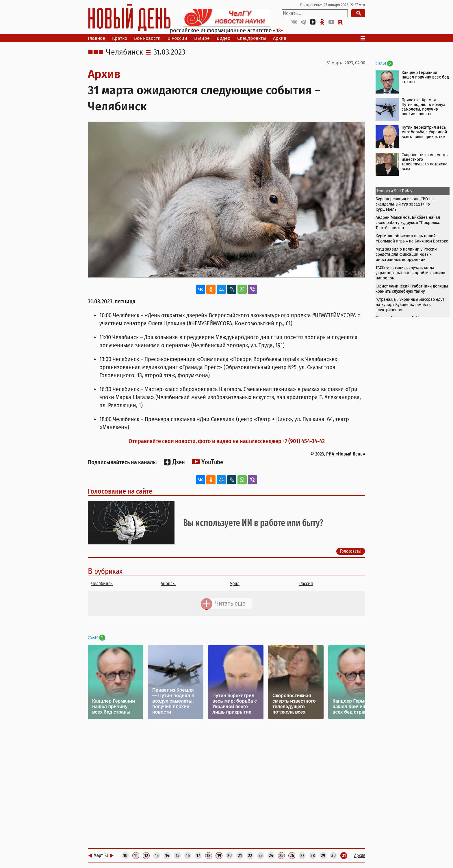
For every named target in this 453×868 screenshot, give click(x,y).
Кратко (120, 38)
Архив (280, 38)
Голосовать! (351, 551)
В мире (202, 38)
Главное (96, 38)
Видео (223, 38)
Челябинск (124, 52)
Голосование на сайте (120, 491)
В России (177, 38)
